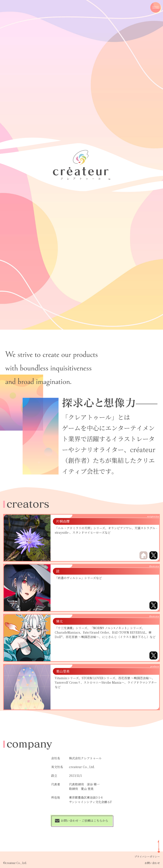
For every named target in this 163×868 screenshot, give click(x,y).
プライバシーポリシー (147, 856)
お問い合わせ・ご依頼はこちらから (81, 820)
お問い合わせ (152, 863)
